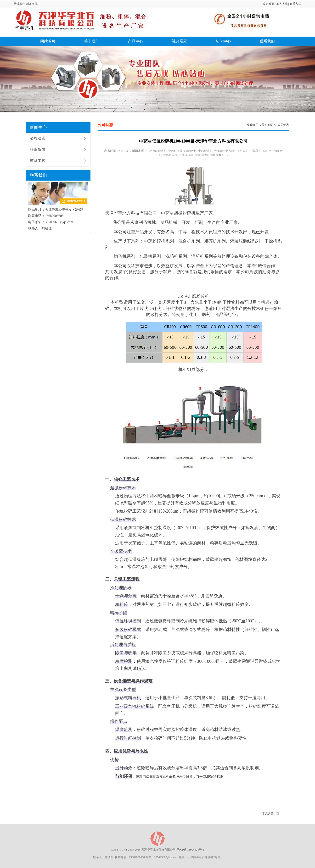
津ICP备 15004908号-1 (190, 850)
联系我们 (267, 41)
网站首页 (48, 41)
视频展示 (180, 41)
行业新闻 (38, 150)
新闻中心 (223, 41)
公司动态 (38, 138)
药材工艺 (38, 161)
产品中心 (135, 41)
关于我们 (92, 41)
